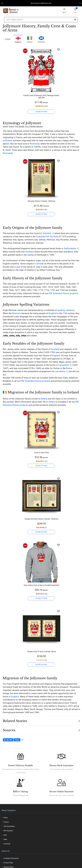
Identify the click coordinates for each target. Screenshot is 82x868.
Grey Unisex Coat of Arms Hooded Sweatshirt (42, 585)
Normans (17, 313)
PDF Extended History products (63, 293)
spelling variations (66, 310)
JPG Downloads (9, 826)
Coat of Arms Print (42, 453)
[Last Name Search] (41, 20)
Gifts (5, 835)
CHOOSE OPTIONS (41, 112)
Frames (6, 822)
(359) (46, 106)
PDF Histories (8, 831)
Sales (5, 839)
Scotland (41, 39)
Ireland (30, 39)
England (53, 313)
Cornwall (39, 264)
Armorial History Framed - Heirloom (42, 201)
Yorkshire (47, 233)
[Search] (75, 20)
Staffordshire (70, 248)
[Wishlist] (58, 50)
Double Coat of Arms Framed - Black (42, 652)
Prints (6, 818)
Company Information (11, 858)
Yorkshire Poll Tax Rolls (47, 237)
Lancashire (64, 365)
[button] (42, 720)
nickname (7, 140)
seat (18, 267)
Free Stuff (7, 844)
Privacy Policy (8, 863)
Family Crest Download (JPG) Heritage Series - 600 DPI (42, 97)
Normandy (35, 144)
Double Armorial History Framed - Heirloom (42, 519)
